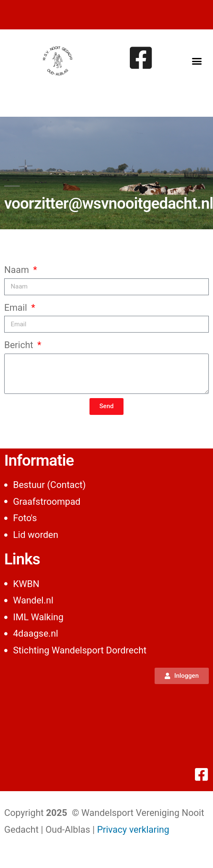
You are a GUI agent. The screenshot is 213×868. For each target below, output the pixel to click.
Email (17, 308)
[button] (197, 61)
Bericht (20, 345)
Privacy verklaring (133, 830)
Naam (18, 270)
